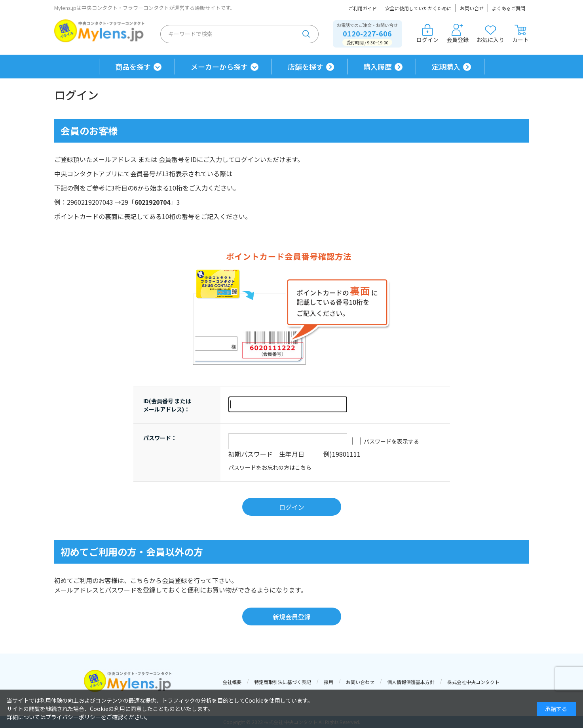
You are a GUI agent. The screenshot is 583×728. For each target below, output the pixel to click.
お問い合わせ (360, 682)
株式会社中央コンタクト (473, 682)
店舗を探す (306, 67)
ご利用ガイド (363, 8)
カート (520, 34)
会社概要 (232, 682)
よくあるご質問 (509, 8)
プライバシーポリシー (73, 717)
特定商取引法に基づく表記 (283, 682)
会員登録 (458, 34)
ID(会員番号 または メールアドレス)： (167, 405)
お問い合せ (472, 8)
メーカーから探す (219, 67)
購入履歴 (378, 67)
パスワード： (160, 438)
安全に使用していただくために (418, 8)
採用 (329, 682)
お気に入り (490, 34)
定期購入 (446, 67)
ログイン (427, 34)
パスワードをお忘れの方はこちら (270, 467)
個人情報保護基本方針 (411, 682)
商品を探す (133, 67)
